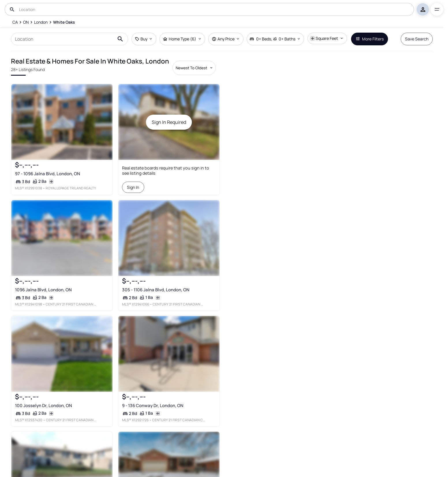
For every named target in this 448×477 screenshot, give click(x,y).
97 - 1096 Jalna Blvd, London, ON (48, 174)
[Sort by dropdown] (194, 68)
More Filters (370, 39)
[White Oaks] (64, 22)
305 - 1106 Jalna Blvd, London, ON (156, 290)
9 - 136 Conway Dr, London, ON (153, 406)
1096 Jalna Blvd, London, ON (43, 290)
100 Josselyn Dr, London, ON (44, 406)
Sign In (133, 187)
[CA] (15, 22)
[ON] (26, 22)
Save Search (417, 39)
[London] (41, 22)
